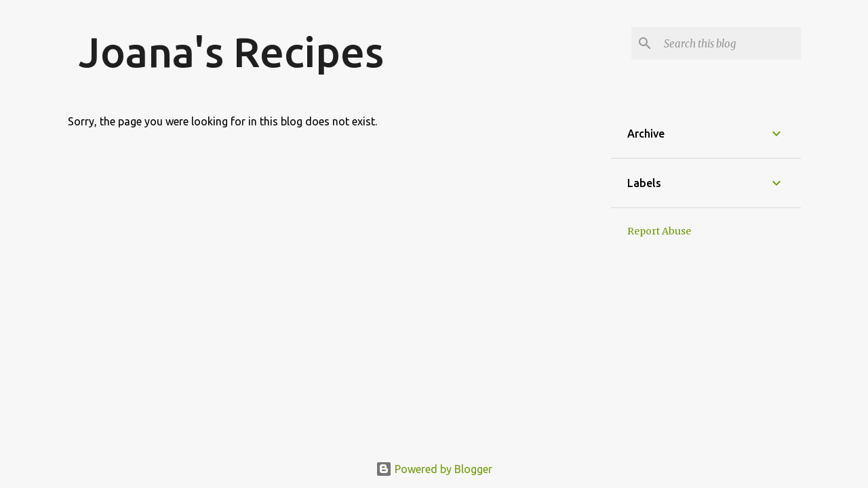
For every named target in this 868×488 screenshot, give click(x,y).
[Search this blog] (730, 43)
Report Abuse (659, 231)
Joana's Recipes (231, 52)
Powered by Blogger (434, 469)
